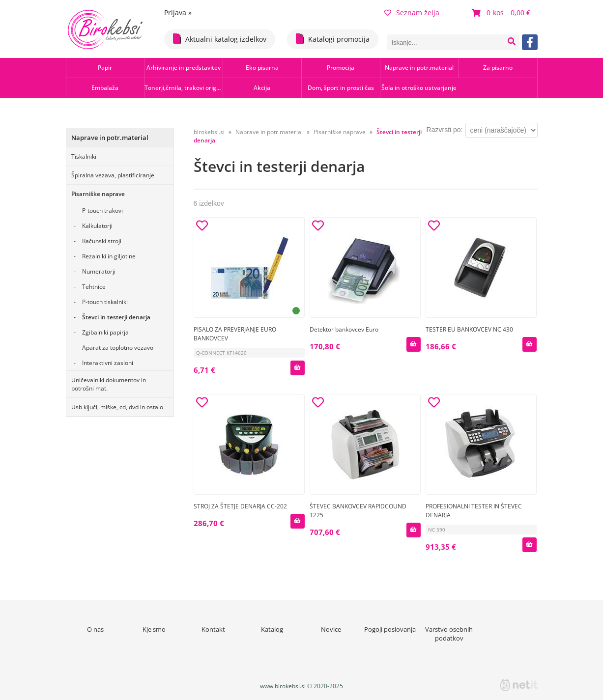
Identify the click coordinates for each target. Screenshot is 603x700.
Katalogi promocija (333, 39)
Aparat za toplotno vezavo (118, 348)
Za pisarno (498, 68)
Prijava (178, 13)
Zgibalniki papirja (105, 332)
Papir (105, 68)
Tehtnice (94, 287)
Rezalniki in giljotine (109, 256)
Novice (331, 629)
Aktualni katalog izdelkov (220, 39)
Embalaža (105, 88)
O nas (95, 629)
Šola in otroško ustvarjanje (419, 88)
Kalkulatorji (97, 226)
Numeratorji (99, 271)
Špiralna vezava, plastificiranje (113, 175)
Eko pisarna (262, 68)
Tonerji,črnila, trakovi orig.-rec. (184, 88)
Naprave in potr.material (419, 68)
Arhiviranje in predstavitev (184, 68)
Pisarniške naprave (98, 194)
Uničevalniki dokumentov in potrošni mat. (109, 384)
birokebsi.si (209, 132)
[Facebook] (530, 42)
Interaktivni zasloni (108, 363)
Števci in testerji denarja (116, 317)
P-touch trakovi (102, 210)
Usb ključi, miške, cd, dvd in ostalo (117, 407)
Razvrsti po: (445, 130)
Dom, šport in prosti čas (341, 88)
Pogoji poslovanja (390, 629)
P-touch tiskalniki (105, 302)
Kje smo (154, 629)
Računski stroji (102, 241)
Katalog (272, 629)
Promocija (341, 68)
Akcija (262, 88)
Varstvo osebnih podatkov (449, 634)
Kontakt (213, 629)
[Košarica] (502, 13)
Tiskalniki (84, 156)
